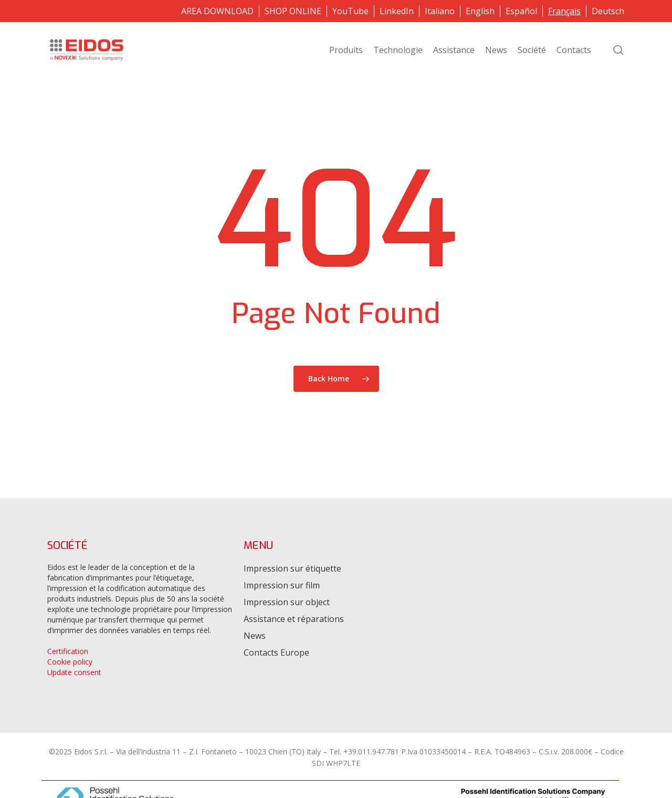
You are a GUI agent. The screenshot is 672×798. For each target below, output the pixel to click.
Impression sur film (282, 585)
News (255, 636)
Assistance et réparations (294, 619)
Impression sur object (287, 602)
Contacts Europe (276, 652)
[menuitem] (440, 11)
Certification (68, 651)
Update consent (74, 672)
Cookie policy (70, 662)
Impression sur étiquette (292, 568)
